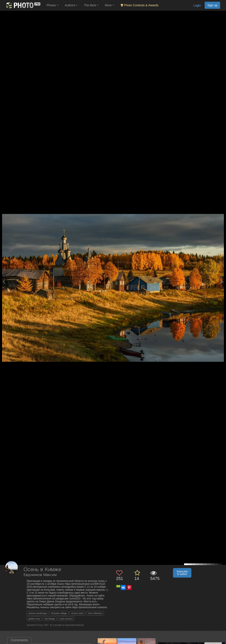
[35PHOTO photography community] (23, 5)
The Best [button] (91, 5)
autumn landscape (38, 613)
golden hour (34, 619)
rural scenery (66, 619)
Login (197, 5)
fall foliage (50, 619)
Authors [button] (71, 5)
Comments (19, 640)
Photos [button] (53, 5)
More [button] (110, 5)
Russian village (59, 613)
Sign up (212, 5)
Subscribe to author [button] (182, 573)
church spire (77, 613)
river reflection (95, 613)
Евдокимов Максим (40, 575)
